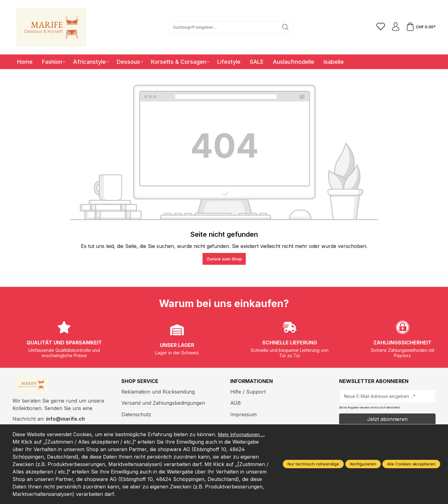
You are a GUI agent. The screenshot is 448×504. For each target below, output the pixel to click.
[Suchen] (284, 27)
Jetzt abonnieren (387, 419)
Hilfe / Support (248, 392)
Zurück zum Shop (224, 259)
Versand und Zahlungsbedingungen (163, 403)
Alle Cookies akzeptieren (411, 464)
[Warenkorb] (420, 27)
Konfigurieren (363, 464)
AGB (236, 403)
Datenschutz (136, 414)
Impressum (243, 414)
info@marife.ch (65, 421)
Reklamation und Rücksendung (158, 392)
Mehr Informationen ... (39, 442)
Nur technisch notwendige (313, 464)
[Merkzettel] (379, 27)
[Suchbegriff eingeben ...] (222, 27)
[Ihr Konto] (394, 27)
